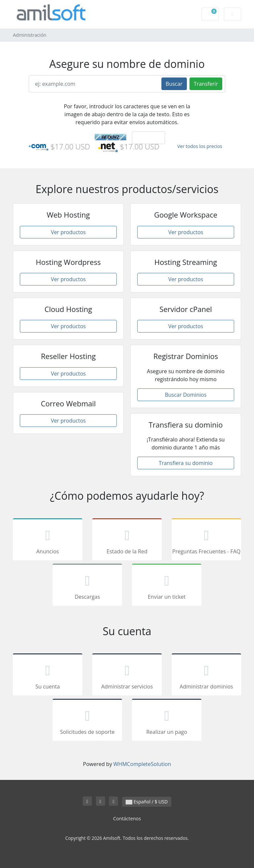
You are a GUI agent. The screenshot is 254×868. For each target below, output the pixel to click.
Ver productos (68, 232)
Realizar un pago (167, 721)
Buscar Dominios (186, 395)
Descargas (87, 586)
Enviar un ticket (167, 586)
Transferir (206, 84)
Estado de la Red (127, 540)
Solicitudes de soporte (87, 721)
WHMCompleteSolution (142, 764)
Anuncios (48, 540)
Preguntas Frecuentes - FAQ (206, 540)
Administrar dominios (206, 676)
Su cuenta (48, 676)
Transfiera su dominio (186, 463)
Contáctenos (127, 818)
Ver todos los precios (200, 146)
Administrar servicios (127, 676)
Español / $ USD (147, 802)
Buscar (174, 84)
